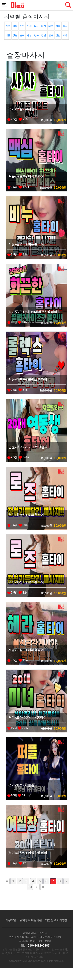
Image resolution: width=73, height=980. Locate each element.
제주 (65, 35)
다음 (37, 887)
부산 (36, 26)
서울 (15, 26)
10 (30, 887)
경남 (44, 35)
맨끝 (43, 887)
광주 (58, 26)
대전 (44, 26)
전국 (8, 26)
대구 (51, 26)
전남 (58, 35)
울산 (65, 26)
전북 (51, 35)
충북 (22, 35)
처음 (7, 881)
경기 (22, 26)
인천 (29, 26)
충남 (29, 35)
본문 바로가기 (0, 0)
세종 (8, 35)
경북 (36, 35)
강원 (15, 35)
